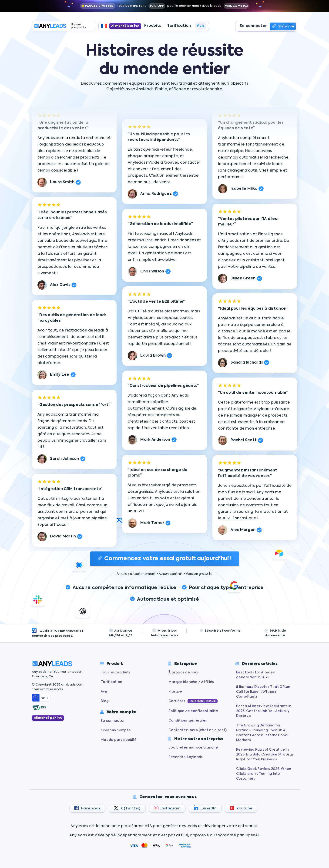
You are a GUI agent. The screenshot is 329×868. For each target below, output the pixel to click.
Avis (201, 26)
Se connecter (253, 26)
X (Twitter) (127, 808)
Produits (153, 26)
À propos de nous (184, 673)
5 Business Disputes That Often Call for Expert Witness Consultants (263, 692)
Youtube (241, 808)
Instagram (167, 808)
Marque (175, 692)
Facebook (87, 808)
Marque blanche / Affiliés (191, 682)
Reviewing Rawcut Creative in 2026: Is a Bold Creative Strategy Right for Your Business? (265, 755)
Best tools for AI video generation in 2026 (256, 675)
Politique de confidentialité (193, 711)
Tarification (179, 26)
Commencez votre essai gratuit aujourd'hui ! (164, 559)
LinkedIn (205, 808)
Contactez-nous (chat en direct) (198, 730)
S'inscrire (283, 27)
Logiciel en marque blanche (193, 748)
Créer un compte (116, 730)
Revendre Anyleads (186, 757)
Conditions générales (188, 721)
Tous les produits (116, 673)
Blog (105, 701)
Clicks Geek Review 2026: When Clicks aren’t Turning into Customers (264, 774)
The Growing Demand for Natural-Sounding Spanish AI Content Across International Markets (262, 733)
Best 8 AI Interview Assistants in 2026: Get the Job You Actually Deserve (264, 711)
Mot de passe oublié (119, 740)
